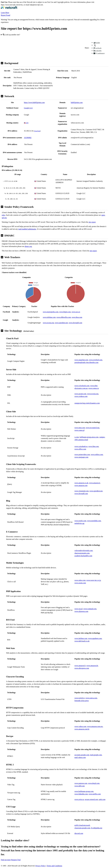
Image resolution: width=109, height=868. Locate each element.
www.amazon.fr (80, 666)
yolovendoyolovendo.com (84, 551)
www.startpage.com (81, 457)
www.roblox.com (97, 455)
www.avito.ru (79, 799)
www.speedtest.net (61, 323)
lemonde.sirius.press (82, 701)
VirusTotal (37, 131)
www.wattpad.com (90, 609)
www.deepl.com (94, 783)
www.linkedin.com (81, 794)
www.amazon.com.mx (95, 726)
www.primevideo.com (82, 455)
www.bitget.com (65, 312)
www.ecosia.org (48, 323)
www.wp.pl (79, 609)
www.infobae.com (49, 317)
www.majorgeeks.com (51, 312)
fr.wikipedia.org (97, 828)
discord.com (79, 833)
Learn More (5, 13)
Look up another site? (11, 35)
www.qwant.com (80, 394)
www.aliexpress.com (82, 668)
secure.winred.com (91, 799)
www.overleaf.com (96, 360)
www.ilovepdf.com (76, 323)
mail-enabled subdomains (27, 229)
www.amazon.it (95, 483)
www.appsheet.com (95, 638)
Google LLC (28, 108)
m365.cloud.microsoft (82, 825)
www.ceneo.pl (79, 430)
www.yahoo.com (80, 726)
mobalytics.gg (79, 523)
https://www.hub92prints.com (34, 102)
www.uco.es (76, 312)
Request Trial (16, 860)
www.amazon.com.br (82, 729)
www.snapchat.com (81, 360)
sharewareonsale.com (82, 553)
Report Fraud (5, 15)
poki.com (102, 799)
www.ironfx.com (80, 521)
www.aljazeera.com (81, 611)
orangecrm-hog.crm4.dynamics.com (87, 403)
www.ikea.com (77, 317)
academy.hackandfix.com (83, 556)
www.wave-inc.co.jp (94, 580)
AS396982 (28, 138)
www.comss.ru (94, 388)
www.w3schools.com (82, 386)
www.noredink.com (94, 521)
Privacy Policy (41, 866)
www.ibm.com (94, 446)
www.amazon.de (92, 666)
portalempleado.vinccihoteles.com (86, 362)
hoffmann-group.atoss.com (89, 437)
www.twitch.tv (80, 698)
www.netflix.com (95, 794)
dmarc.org (28, 246)
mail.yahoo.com (80, 757)
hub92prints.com (77, 102)
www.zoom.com (80, 583)
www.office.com (80, 449)
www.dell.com (80, 786)
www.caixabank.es (81, 446)
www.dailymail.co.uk (82, 641)
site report (92, 222)
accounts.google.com (82, 755)
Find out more (6, 860)
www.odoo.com (80, 580)
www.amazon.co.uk (81, 483)
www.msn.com (80, 428)
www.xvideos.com (81, 396)
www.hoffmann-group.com (84, 791)
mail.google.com (96, 755)
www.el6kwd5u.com (64, 317)
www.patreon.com (81, 783)
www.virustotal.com (82, 491)
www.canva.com (91, 698)
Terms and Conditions (54, 866)
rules (3, 215)
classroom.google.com (82, 828)
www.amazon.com (81, 485)
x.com (77, 437)
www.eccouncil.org (93, 428)
